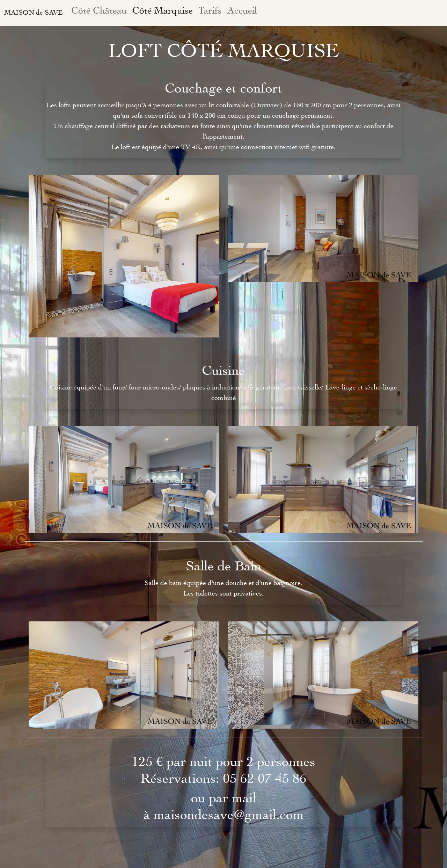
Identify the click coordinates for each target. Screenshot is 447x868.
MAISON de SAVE (34, 13)
